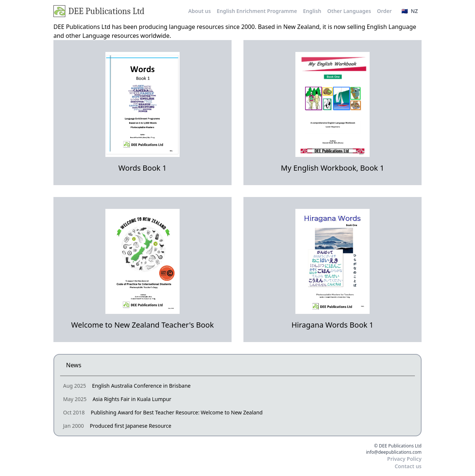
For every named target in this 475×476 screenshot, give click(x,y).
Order (384, 11)
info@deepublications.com (394, 452)
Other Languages (349, 11)
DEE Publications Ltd (99, 11)
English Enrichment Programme (257, 11)
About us (199, 11)
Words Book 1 (142, 168)
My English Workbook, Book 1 (332, 168)
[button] (410, 11)
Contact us (408, 466)
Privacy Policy (404, 459)
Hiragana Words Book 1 (332, 325)
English (312, 11)
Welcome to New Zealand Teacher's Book (142, 325)
